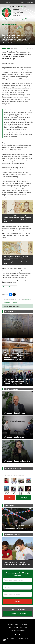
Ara (25, 6)
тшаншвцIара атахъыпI (10, 302)
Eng (13, 6)
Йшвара (17, 601)
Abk (19, 6)
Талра (22, 2)
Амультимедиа (13, 628)
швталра (27, 300)
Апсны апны (6, 48)
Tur (16, 6)
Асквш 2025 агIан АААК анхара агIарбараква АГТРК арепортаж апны (17, 564)
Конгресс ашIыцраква (18, 630)
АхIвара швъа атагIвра (18, 614)
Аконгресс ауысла (13, 625)
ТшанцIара (30, 2)
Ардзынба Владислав (9, 25)
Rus (10, 6)
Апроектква (24, 628)
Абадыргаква (24, 625)
